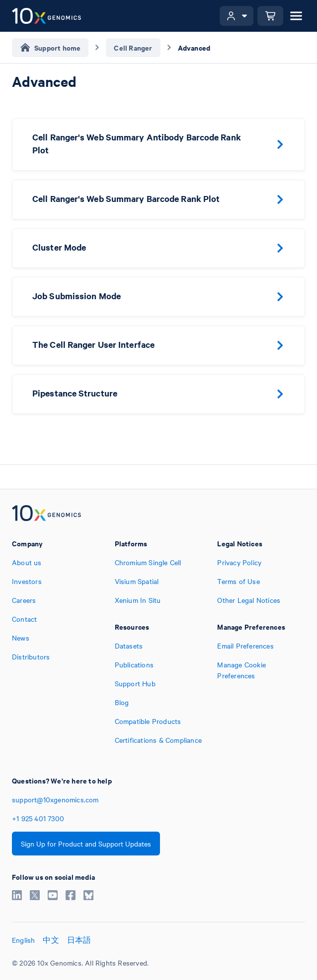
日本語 (79, 940)
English (23, 940)
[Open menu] (296, 16)
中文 (51, 940)
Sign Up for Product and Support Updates (86, 844)
